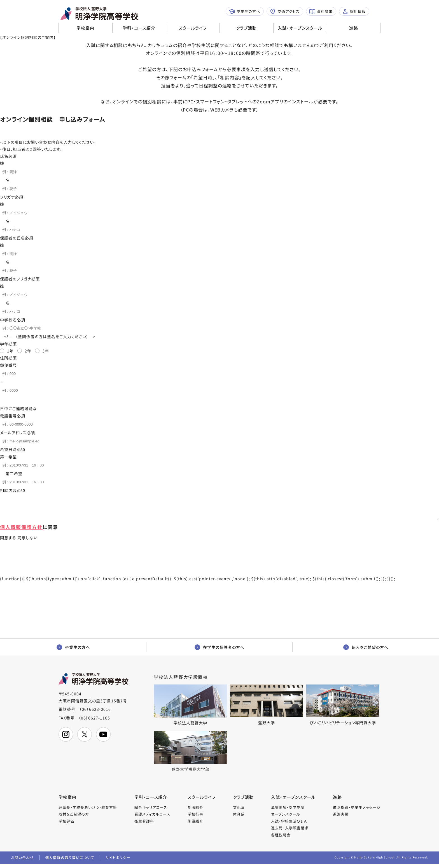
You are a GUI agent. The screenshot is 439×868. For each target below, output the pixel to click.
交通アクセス (285, 11)
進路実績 (341, 818)
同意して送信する (101, 568)
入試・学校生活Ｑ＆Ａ (289, 825)
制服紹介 (195, 812)
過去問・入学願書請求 (290, 832)
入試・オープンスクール (300, 28)
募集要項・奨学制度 (288, 812)
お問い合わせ (22, 862)
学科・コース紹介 (139, 28)
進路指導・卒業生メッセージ (357, 812)
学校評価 (66, 825)
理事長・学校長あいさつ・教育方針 (88, 812)
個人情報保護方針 (21, 531)
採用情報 (354, 11)
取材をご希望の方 (74, 818)
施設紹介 (195, 825)
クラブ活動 (246, 28)
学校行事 (195, 818)
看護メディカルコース (152, 818)
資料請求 (321, 11)
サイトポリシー (118, 862)
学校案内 (85, 28)
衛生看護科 (144, 825)
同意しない (27, 542)
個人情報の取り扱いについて (70, 862)
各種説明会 (281, 839)
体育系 (239, 818)
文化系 (239, 812)
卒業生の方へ (244, 11)
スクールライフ (193, 28)
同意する (8, 542)
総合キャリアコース (151, 812)
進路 (354, 28)
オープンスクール (286, 818)
